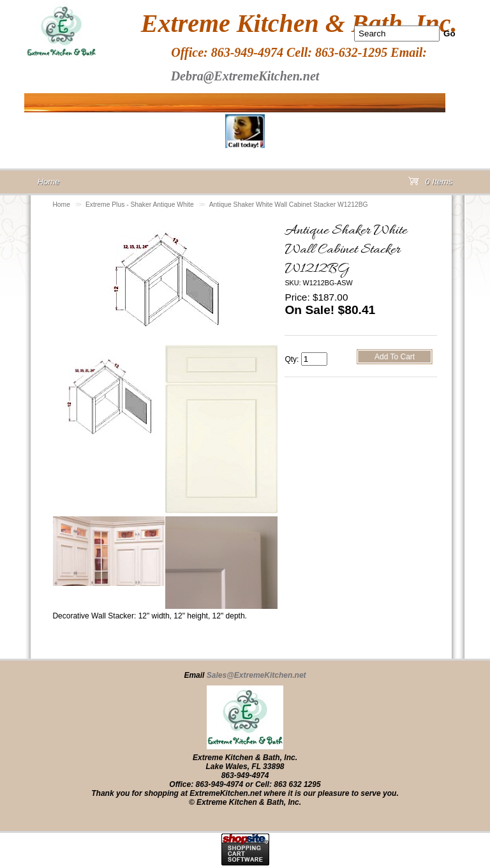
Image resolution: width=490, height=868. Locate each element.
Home (61, 205)
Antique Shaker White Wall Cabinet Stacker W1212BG (289, 205)
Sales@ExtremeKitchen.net (256, 675)
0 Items (431, 184)
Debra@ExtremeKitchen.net (245, 76)
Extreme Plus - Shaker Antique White (140, 205)
